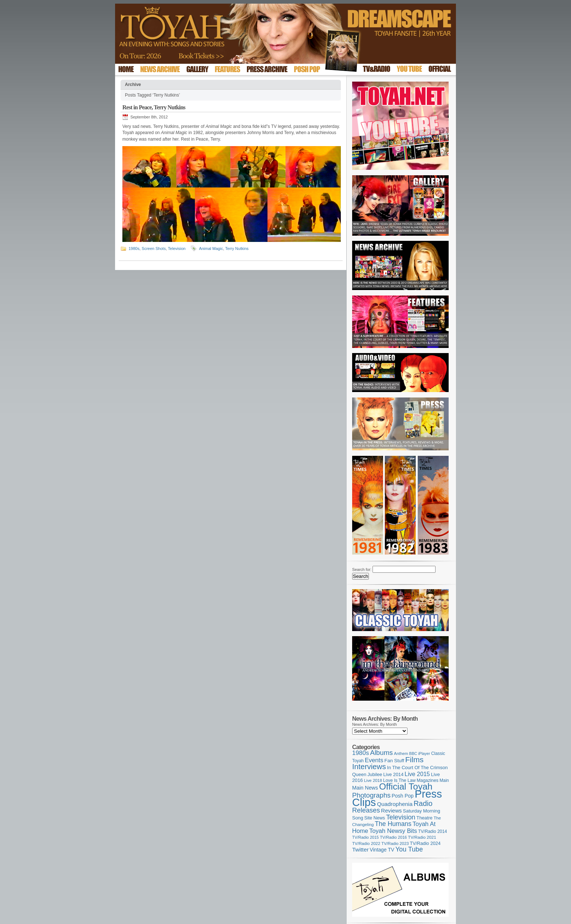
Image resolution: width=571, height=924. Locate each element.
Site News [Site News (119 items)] (375, 818)
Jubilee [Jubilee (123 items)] (375, 774)
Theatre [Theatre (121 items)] (425, 818)
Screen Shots (154, 248)
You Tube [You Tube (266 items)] (409, 849)
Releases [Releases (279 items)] (366, 810)
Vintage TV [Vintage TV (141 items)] (382, 850)
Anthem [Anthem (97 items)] (401, 753)
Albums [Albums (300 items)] (381, 753)
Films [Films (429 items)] (414, 759)
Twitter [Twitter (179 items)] (360, 849)
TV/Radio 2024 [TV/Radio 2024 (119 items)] (425, 843)
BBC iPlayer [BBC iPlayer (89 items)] (420, 753)
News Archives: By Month (375, 724)
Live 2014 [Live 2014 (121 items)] (394, 774)
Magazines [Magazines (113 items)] (428, 780)
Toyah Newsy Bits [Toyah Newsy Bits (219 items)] (393, 831)
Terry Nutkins (237, 248)
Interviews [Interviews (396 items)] (369, 766)
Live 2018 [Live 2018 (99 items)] (373, 780)
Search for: (362, 569)
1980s (134, 248)
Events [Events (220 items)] (374, 760)
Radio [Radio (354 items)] (423, 803)
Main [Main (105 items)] (444, 780)
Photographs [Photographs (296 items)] (371, 795)
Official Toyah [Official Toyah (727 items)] (406, 786)
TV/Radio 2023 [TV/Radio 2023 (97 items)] (395, 843)
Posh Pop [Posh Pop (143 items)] (403, 796)
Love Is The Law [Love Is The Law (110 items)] (399, 780)
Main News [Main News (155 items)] (365, 788)
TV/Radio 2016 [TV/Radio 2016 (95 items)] (393, 837)
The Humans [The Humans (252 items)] (393, 824)
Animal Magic (211, 248)
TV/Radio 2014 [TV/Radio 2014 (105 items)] (432, 831)
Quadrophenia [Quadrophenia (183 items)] (395, 804)
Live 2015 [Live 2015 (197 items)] (417, 774)
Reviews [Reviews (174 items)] (391, 811)
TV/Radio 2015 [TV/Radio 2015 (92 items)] (365, 837)
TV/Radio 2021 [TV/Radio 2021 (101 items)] (422, 837)
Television (177, 248)
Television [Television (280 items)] (401, 817)
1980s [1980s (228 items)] (361, 753)
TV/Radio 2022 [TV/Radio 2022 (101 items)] (366, 843)
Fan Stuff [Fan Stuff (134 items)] (394, 761)
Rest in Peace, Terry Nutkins (154, 107)
